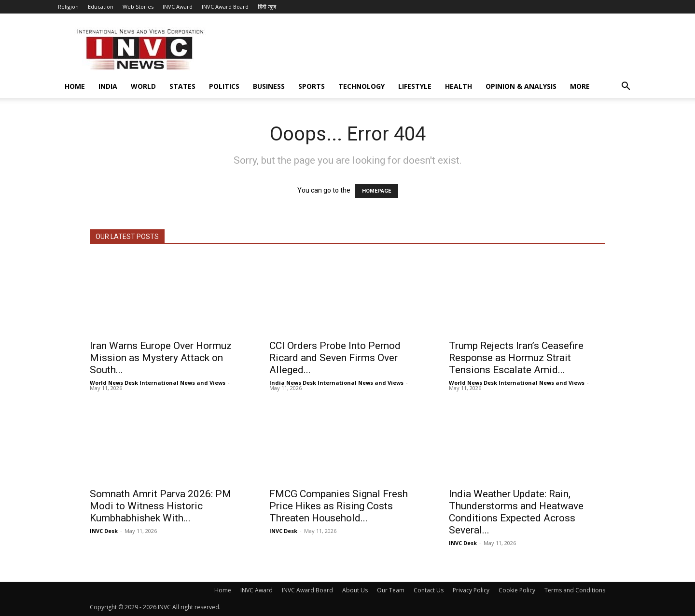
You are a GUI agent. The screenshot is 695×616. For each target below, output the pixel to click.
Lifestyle (415, 86)
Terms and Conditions (575, 590)
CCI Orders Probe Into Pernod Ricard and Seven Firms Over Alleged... (335, 358)
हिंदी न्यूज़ (267, 7)
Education (101, 7)
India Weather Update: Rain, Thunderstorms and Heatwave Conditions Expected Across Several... (516, 512)
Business (269, 86)
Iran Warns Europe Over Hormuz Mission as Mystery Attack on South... (161, 358)
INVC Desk (104, 531)
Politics (224, 86)
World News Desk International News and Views (158, 383)
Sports (312, 86)
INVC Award (178, 7)
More (580, 86)
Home (75, 86)
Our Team (391, 590)
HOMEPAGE (376, 191)
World (143, 86)
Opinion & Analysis (521, 86)
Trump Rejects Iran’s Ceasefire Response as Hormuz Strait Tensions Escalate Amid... (516, 358)
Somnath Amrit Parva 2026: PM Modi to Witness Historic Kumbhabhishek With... (160, 506)
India (108, 86)
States (182, 86)
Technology (361, 86)
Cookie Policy (517, 590)
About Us (355, 590)
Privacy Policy (471, 590)
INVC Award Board (225, 7)
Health (459, 86)
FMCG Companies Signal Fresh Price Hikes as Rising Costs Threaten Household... (339, 506)
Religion (68, 7)
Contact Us (429, 590)
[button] (625, 87)
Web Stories (138, 7)
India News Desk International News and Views (336, 383)
